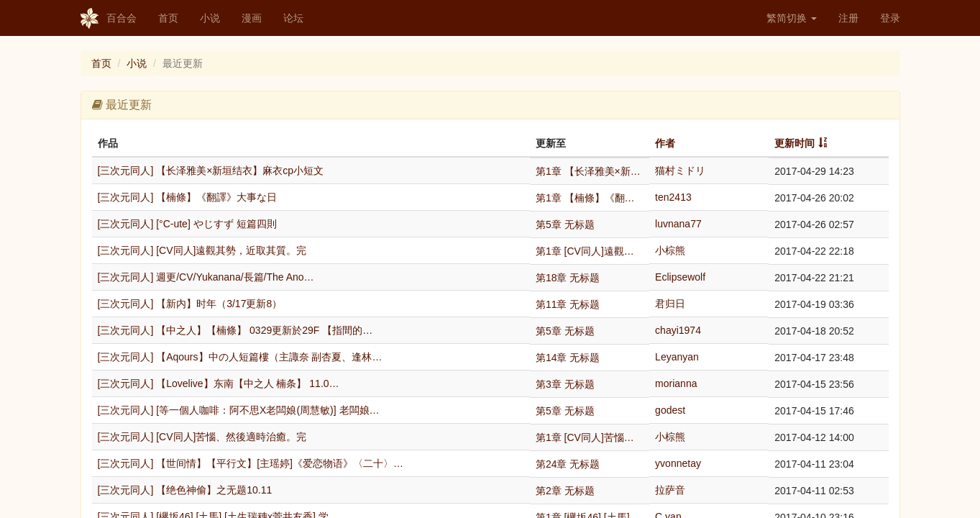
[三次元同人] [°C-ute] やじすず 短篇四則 (187, 224)
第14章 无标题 (568, 358)
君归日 (670, 304)
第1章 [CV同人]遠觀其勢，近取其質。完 (590, 251)
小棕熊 (670, 250)
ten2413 (673, 197)
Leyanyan (677, 357)
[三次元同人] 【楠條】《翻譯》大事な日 (188, 197)
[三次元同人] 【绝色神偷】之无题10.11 (185, 490)
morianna (676, 383)
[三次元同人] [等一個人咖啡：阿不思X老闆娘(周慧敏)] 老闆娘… (239, 410)
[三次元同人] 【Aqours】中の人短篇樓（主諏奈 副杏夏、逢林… (240, 357)
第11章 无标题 (568, 304)
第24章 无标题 (568, 464)
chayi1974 (678, 330)
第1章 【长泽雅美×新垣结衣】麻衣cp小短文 (590, 171)
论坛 (293, 18)
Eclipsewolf (680, 277)
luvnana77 (678, 224)
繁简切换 (792, 18)
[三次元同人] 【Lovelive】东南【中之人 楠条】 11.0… (219, 383)
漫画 (252, 18)
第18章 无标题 (568, 278)
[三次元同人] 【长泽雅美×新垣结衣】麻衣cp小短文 (211, 171)
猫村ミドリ (680, 171)
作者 (665, 143)
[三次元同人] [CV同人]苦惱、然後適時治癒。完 (202, 437)
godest (670, 410)
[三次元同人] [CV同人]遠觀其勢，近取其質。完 (202, 250)
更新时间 (794, 143)
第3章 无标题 (565, 384)
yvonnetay (678, 463)
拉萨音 (670, 490)
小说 (210, 18)
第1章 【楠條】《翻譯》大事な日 (590, 198)
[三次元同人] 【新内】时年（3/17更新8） (190, 304)
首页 (168, 18)
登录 (890, 18)
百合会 (109, 19)
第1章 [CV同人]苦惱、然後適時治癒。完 (590, 437)
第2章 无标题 (565, 491)
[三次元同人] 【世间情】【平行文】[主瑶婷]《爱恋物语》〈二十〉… (251, 463)
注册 (848, 18)
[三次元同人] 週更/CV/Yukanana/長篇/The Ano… (206, 277)
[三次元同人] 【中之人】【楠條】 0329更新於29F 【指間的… (235, 330)
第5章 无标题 (565, 224)
